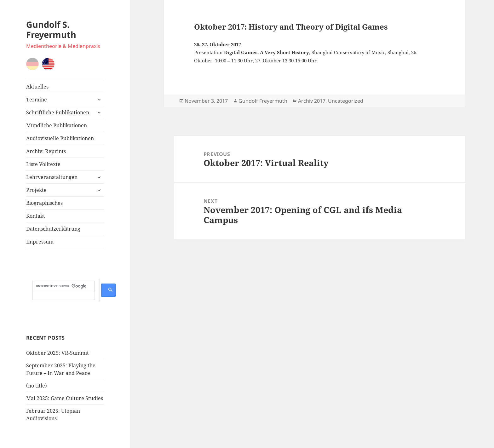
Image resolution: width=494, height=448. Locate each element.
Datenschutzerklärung (53, 229)
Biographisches (44, 203)
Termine (37, 100)
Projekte (36, 190)
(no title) (37, 386)
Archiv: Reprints (46, 151)
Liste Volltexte (43, 164)
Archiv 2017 (312, 101)
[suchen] (64, 286)
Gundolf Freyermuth (263, 101)
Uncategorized (346, 101)
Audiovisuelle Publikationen (60, 138)
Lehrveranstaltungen (52, 177)
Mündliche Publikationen (57, 125)
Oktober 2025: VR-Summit (57, 353)
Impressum (40, 242)
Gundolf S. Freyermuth (51, 29)
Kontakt (36, 216)
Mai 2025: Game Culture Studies (65, 398)
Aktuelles (37, 87)
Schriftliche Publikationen (58, 112)
